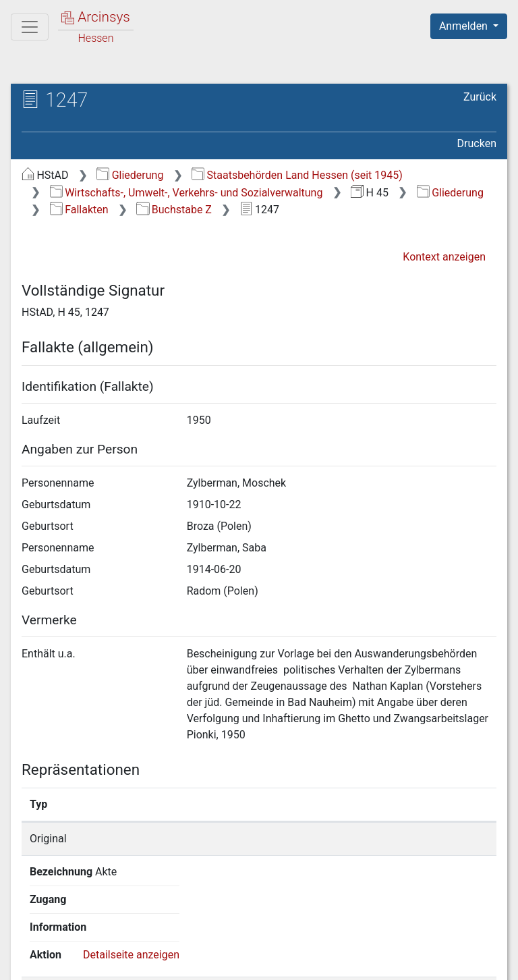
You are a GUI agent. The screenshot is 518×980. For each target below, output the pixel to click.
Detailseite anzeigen (429, 839)
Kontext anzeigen (444, 257)
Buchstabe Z (174, 210)
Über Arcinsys (170, 962)
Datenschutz (270, 962)
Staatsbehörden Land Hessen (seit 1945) (297, 175)
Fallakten (79, 210)
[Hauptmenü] (30, 27)
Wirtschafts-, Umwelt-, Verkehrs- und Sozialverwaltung (186, 193)
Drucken (477, 143)
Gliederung (130, 175)
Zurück (480, 97)
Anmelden (465, 26)
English (31, 936)
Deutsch (81, 936)
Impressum (473, 962)
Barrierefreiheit (374, 962)
